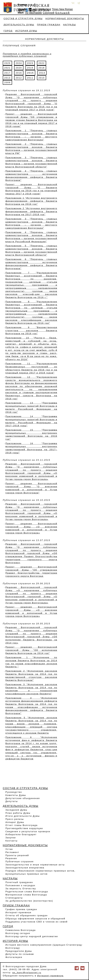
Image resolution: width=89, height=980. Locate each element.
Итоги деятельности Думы (23, 816)
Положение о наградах (20, 885)
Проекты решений (17, 855)
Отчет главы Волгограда (21, 825)
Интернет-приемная (18, 912)
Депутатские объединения (23, 798)
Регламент (12, 852)
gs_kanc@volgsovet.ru (27, 973)
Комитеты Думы (16, 795)
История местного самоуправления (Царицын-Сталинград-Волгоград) (44, 946)
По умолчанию (37, 9)
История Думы (26, 31)
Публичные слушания (20, 862)
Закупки (11, 838)
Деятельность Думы (19, 25)
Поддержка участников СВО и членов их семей (37, 922)
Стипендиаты (14, 898)
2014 (42, 73)
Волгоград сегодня (18, 933)
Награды (70, 25)
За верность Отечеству (21, 889)
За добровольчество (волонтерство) (29, 901)
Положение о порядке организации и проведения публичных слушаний (27, 55)
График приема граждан (21, 909)
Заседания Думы (16, 810)
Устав (9, 849)
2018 (42, 68)
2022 (42, 63)
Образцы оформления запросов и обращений (35, 919)
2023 (30, 63)
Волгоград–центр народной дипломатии (32, 936)
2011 (30, 78)
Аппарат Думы (15, 822)
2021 (7, 68)
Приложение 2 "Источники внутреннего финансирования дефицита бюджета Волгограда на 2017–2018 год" (31, 211)
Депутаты (12, 801)
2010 (42, 78)
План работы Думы (18, 813)
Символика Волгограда (21, 930)
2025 (7, 63)
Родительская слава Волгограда (27, 892)
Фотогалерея (14, 957)
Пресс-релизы (15, 819)
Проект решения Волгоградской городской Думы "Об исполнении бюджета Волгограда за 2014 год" (31, 650)
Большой (63, 13)
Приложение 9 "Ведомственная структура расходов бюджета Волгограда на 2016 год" (31, 330)
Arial (48, 9)
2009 (7, 82)
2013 (7, 78)
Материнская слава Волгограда (26, 895)
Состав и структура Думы (23, 19)
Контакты (12, 841)
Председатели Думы (19, 951)
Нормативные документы (65, 19)
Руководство (14, 792)
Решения (11, 858)
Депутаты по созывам (20, 954)
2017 (7, 73)
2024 (19, 63)
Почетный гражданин (19, 882)
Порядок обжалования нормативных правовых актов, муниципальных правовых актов (40, 872)
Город (8, 31)
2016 (19, 73)
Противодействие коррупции (24, 828)
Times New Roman (62, 9)
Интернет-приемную (50, 976)
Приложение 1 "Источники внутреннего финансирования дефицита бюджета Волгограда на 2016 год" (31, 201)
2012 (19, 78)
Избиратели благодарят (21, 834)
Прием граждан (49, 25)
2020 (19, 68)
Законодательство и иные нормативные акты (35, 865)
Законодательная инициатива (25, 868)
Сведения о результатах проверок (28, 831)
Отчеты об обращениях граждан (27, 915)
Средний (49, 13)
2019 (30, 68)
